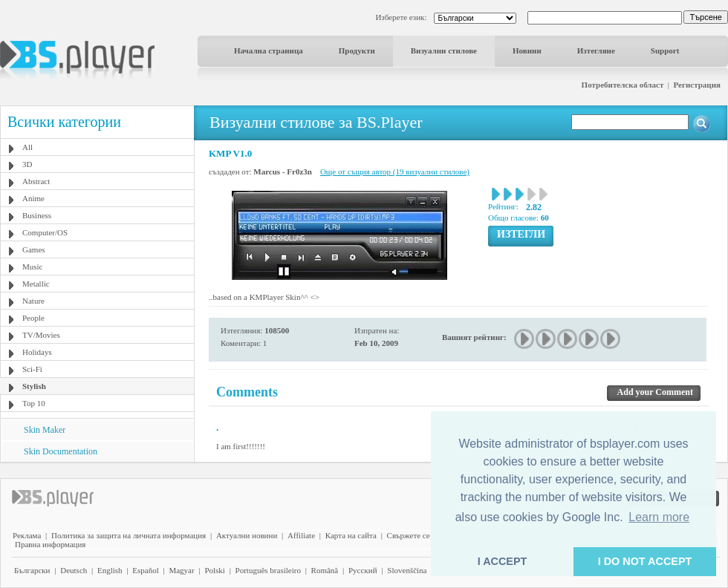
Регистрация (697, 85)
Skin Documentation (61, 451)
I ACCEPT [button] (503, 561)
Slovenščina (407, 570)
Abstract (36, 181)
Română (325, 570)
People (33, 318)
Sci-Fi (32, 369)
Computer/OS (45, 232)
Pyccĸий (363, 570)
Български (32, 570)
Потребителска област (623, 85)
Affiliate (301, 535)
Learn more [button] (659, 517)
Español (145, 570)
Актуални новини (247, 535)
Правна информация (50, 544)
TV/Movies (41, 335)
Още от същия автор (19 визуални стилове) (395, 171)
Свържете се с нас (418, 535)
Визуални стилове (444, 50)
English (110, 570)
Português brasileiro (268, 570)
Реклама (27, 535)
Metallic (36, 284)
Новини (527, 50)
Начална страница (269, 50)
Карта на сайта (351, 535)
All (27, 147)
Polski (215, 570)
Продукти (357, 50)
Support (665, 50)
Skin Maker (45, 430)
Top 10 (34, 403)
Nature (33, 301)
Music (33, 267)
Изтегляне (596, 50)
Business (37, 215)
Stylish (34, 386)
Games (34, 249)
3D (27, 164)
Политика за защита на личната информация (129, 535)
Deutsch (74, 570)
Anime (33, 198)
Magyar (181, 570)
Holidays (37, 352)
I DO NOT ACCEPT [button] (645, 561)
